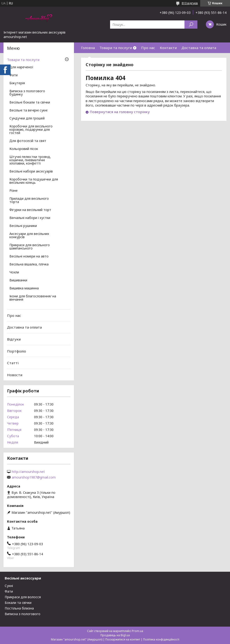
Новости (15, 375)
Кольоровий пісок (24, 149)
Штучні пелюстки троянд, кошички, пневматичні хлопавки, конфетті (30, 160)
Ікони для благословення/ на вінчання (33, 298)
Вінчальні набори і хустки (30, 218)
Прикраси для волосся (23, 597)
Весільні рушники (23, 226)
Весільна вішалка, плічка (29, 264)
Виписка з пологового (23, 614)
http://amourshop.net (28, 472)
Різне (13, 191)
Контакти (168, 48)
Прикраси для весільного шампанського (30, 247)
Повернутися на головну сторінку (120, 112)
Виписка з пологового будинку (27, 93)
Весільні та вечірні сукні (28, 111)
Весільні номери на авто (29, 257)
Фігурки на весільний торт (30, 210)
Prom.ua (138, 631)
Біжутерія (17, 83)
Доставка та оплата (199, 48)
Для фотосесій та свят (28, 141)
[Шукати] (191, 25)
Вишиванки (18, 280)
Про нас (148, 48)
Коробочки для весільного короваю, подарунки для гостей (31, 130)
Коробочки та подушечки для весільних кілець (34, 181)
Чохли (14, 272)
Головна (88, 48)
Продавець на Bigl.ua (115, 635)
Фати (13, 75)
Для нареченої (21, 67)
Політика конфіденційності (161, 639)
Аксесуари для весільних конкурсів (29, 236)
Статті (13, 363)
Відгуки (14, 339)
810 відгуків (190, 3)
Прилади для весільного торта (29, 200)
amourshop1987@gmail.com (34, 477)
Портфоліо (17, 351)
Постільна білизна (19, 608)
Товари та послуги (116, 48)
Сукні (9, 586)
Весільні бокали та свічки (30, 103)
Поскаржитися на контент (123, 639)
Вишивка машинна (24, 288)
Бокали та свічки (18, 603)
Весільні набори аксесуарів (31, 172)
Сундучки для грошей (27, 119)
